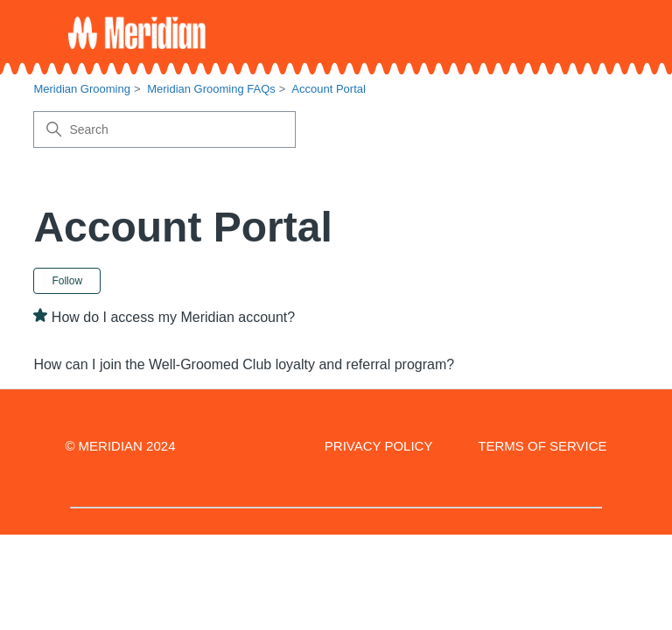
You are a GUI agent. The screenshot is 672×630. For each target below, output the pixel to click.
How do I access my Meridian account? (173, 317)
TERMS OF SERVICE (542, 446)
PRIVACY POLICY (379, 446)
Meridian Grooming (82, 89)
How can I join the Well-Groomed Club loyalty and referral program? (244, 364)
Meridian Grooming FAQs (211, 89)
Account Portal (329, 89)
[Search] (164, 129)
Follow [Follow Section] (67, 281)
